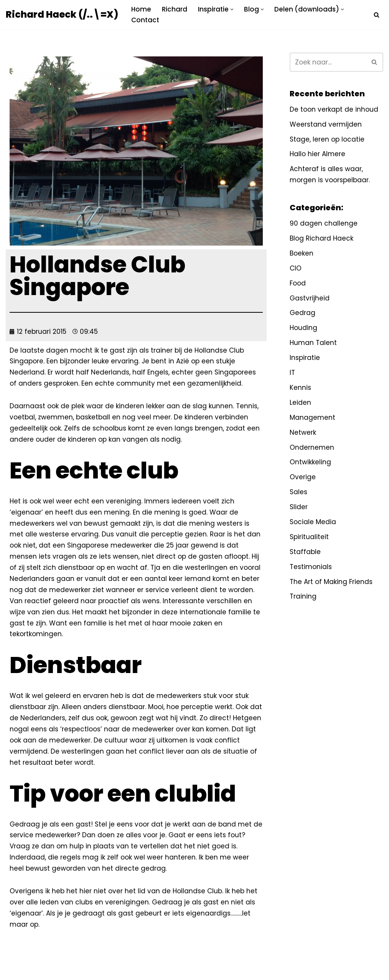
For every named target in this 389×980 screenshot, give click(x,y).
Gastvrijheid (310, 298)
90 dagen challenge (324, 223)
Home (141, 9)
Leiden (300, 403)
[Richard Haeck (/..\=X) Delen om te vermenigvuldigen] (62, 15)
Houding (303, 328)
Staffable (305, 552)
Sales (298, 492)
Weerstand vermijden (326, 124)
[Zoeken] (377, 15)
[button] (232, 9)
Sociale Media (313, 522)
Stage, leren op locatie (327, 139)
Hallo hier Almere (317, 154)
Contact (145, 20)
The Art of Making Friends (331, 582)
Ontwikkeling (310, 462)
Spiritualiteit (309, 537)
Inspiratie (305, 358)
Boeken (302, 253)
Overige (303, 477)
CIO (296, 268)
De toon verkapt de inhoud (334, 109)
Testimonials (311, 567)
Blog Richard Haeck (321, 238)
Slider (299, 507)
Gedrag (302, 313)
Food (298, 283)
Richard (175, 9)
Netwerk (303, 432)
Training (303, 596)
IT (292, 373)
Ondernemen (312, 447)
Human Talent (313, 343)
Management (312, 417)
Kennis (300, 388)
